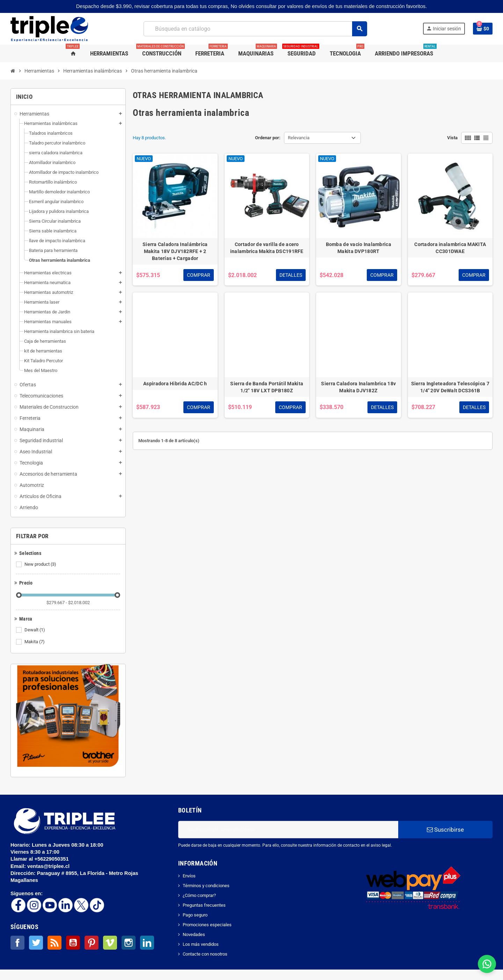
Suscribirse (445, 830)
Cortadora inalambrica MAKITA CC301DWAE (450, 248)
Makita (35, 642)
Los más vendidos (201, 944)
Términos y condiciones (206, 886)
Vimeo (110, 943)
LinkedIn (147, 943)
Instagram (129, 943)
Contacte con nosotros (205, 954)
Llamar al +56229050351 (40, 859)
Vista (452, 138)
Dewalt (35, 630)
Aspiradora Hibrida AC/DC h (175, 384)
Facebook (17, 943)
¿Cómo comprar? (199, 895)
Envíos (189, 876)
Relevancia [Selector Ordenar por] (299, 138)
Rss (54, 943)
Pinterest (92, 943)
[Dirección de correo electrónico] (288, 830)
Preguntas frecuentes (204, 905)
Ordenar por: (268, 138)
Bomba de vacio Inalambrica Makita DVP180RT (359, 248)
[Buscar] (255, 29)
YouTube (73, 943)
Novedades (194, 934)
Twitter (36, 943)
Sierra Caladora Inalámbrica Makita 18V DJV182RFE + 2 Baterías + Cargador (175, 251)
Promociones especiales (207, 925)
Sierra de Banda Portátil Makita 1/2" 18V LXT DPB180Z (267, 387)
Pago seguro (195, 915)
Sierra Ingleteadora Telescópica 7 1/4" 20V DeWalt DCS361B (450, 387)
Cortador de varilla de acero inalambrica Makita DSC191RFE (267, 248)
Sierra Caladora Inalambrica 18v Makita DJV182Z (358, 387)
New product (41, 564)
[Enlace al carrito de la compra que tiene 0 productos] (483, 29)
